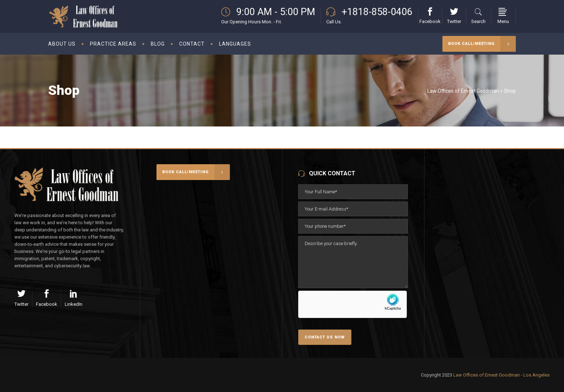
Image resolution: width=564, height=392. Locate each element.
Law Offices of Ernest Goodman (463, 91)
